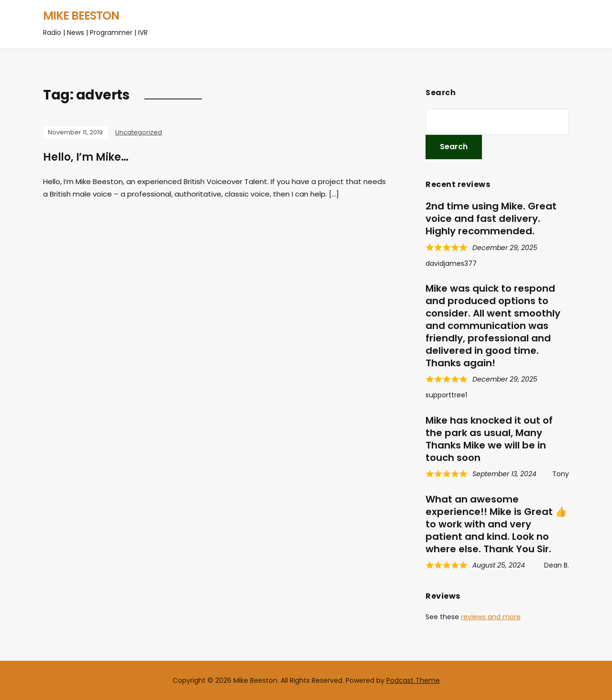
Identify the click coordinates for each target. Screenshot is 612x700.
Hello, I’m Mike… (86, 157)
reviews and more (491, 617)
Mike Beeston (81, 16)
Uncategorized (139, 132)
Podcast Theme (413, 680)
